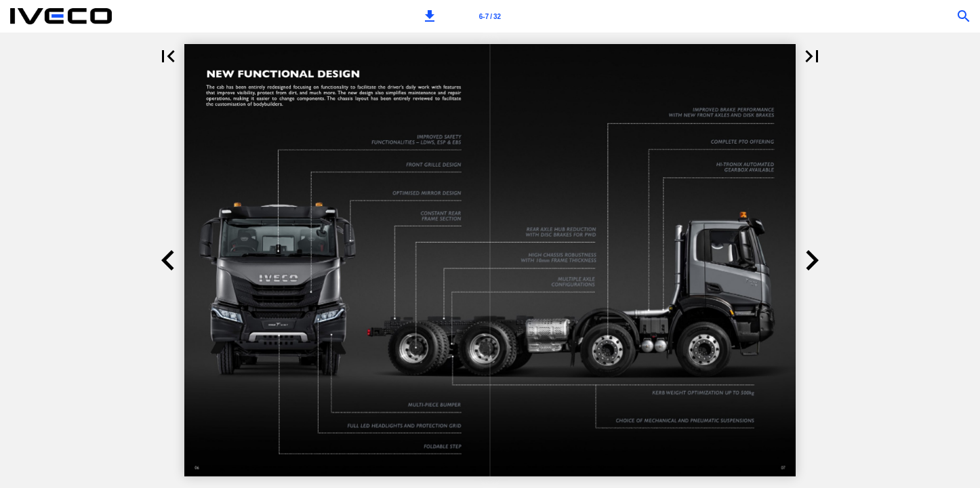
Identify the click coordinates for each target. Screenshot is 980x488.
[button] (430, 16)
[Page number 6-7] (490, 16)
